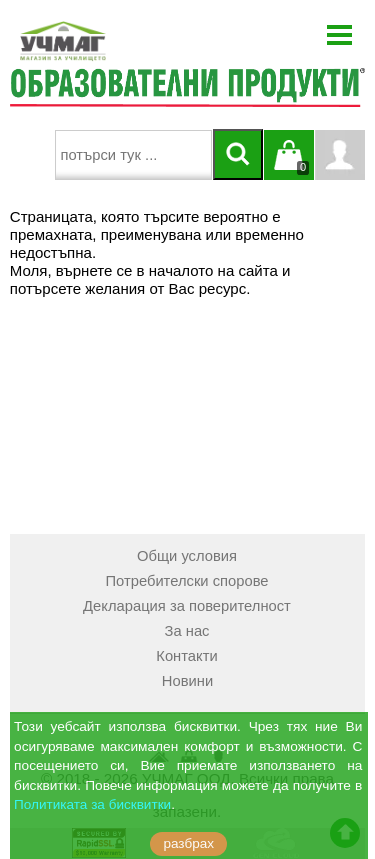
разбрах (188, 843)
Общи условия (187, 556)
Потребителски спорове (186, 581)
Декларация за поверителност (187, 606)
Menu (340, 35)
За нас (187, 631)
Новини (187, 681)
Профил (340, 155)
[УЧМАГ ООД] (125, 41)
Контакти (186, 656)
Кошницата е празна (289, 167)
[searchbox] (133, 155)
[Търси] (238, 154)
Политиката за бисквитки (92, 804)
